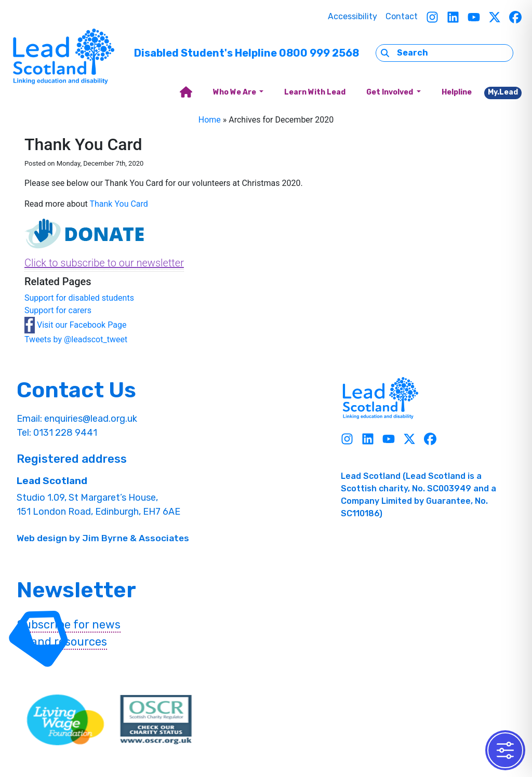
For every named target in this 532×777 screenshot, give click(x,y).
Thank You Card (118, 204)
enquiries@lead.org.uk (91, 419)
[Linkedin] (453, 17)
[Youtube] (474, 17)
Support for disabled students (79, 298)
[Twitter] (495, 17)
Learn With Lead (315, 92)
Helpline (457, 92)
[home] (186, 93)
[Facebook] (515, 17)
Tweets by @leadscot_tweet (76, 339)
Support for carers (58, 310)
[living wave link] (65, 720)
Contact (402, 16)
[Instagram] (432, 17)
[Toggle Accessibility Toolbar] (505, 750)
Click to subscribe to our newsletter (104, 263)
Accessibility (353, 16)
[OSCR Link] (156, 720)
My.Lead (503, 92)
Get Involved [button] (390, 92)
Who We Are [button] (235, 92)
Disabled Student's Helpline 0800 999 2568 (247, 53)
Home (210, 120)
